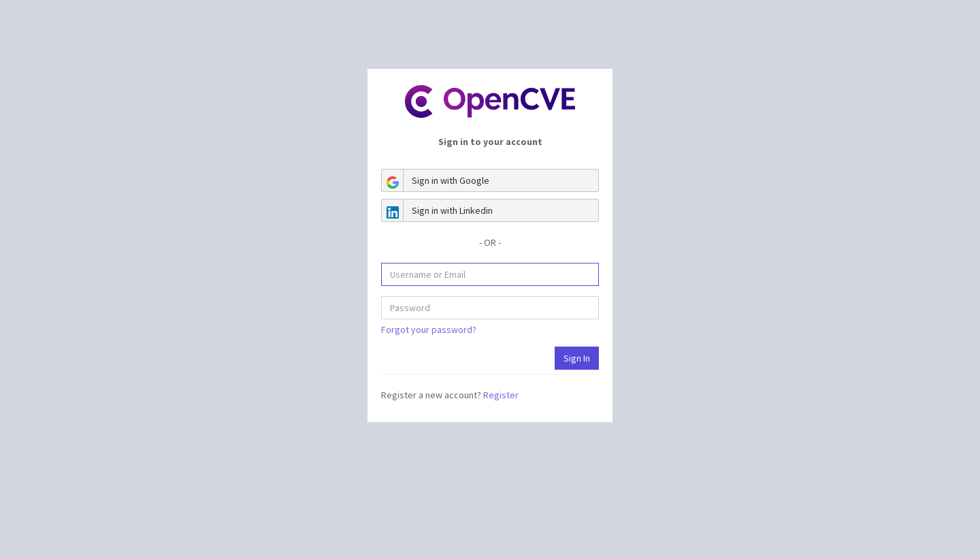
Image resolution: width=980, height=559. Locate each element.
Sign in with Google (436, 180)
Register (501, 395)
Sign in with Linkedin (437, 210)
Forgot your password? (429, 330)
